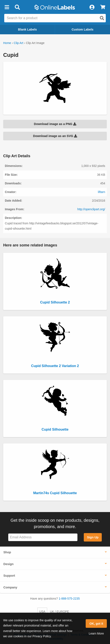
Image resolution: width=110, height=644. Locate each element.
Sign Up (93, 537)
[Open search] (102, 18)
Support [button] (9, 576)
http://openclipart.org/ (91, 209)
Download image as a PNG (55, 124)
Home (7, 43)
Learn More (96, 633)
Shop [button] (7, 552)
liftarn (102, 192)
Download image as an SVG (55, 136)
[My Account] (92, 7)
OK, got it (96, 624)
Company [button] (10, 587)
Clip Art (19, 43)
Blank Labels (27, 29)
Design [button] (8, 564)
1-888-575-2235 (69, 599)
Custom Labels (82, 29)
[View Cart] (103, 7)
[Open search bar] (17, 7)
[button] (7, 7)
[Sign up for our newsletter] (43, 537)
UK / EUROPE (59, 612)
